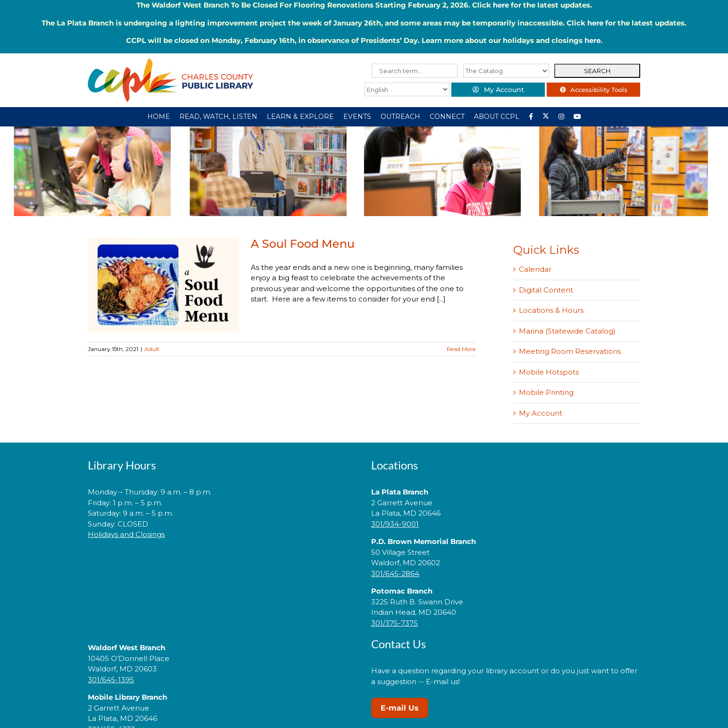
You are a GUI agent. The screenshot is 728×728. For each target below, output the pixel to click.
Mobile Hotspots (549, 372)
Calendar (535, 269)
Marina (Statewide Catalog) (567, 331)
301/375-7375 (394, 623)
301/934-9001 (395, 524)
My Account (541, 413)
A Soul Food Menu (303, 244)
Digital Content (546, 290)
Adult (152, 349)
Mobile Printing (546, 392)
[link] (222, 565)
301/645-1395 (111, 680)
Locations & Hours (551, 310)
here (501, 5)
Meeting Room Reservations (570, 351)
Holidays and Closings (126, 534)
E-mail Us (400, 708)
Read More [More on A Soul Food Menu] (461, 349)
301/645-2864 (395, 573)
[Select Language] (405, 89)
